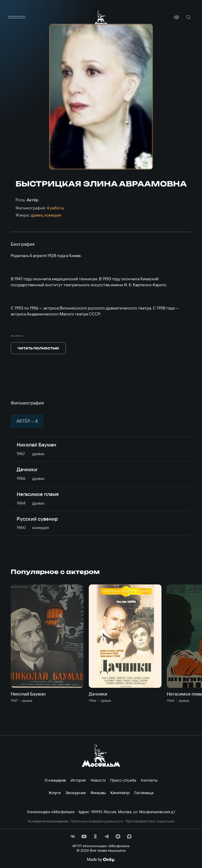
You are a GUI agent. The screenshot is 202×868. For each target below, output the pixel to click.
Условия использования (48, 821)
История (78, 780)
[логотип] (101, 17)
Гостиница (144, 793)
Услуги (55, 793)
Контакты (149, 780)
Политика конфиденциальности (97, 821)
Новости (98, 780)
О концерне (55, 780)
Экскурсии (76, 793)
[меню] (17, 17)
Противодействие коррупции (150, 821)
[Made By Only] (101, 860)
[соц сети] (73, 836)
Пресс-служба (123, 780)
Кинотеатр (120, 793)
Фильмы (98, 793)
